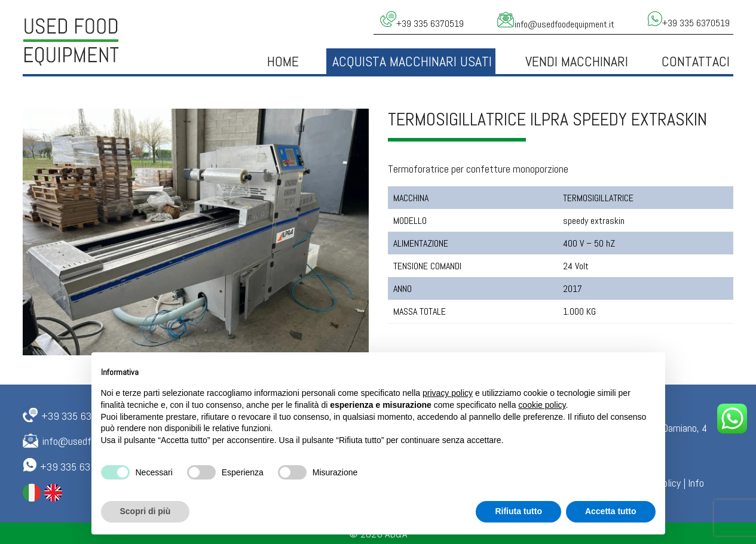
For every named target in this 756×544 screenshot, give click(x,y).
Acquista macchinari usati (412, 61)
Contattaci (696, 61)
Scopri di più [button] (146, 511)
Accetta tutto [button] (611, 511)
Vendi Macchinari (577, 61)
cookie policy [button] (542, 405)
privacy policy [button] (448, 393)
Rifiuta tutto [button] (518, 511)
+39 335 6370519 (80, 416)
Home (283, 61)
